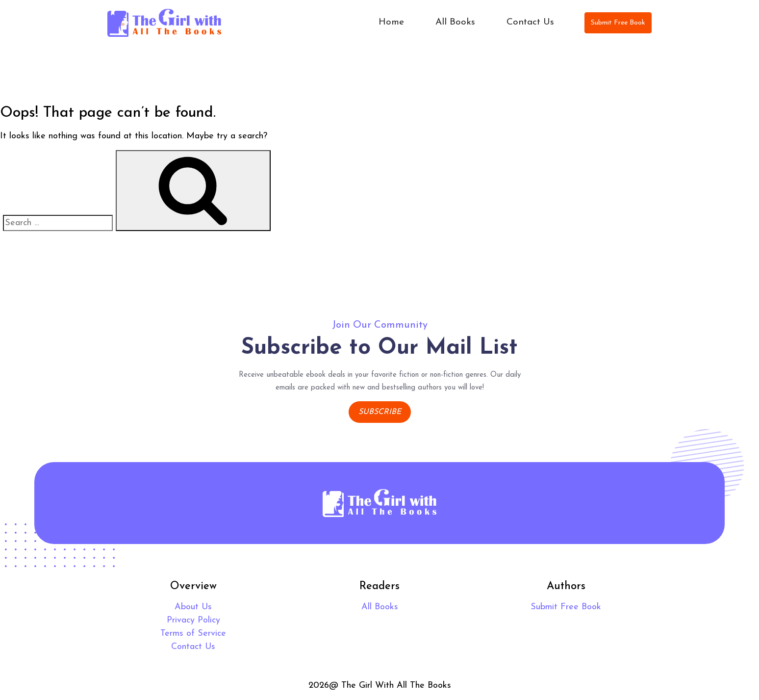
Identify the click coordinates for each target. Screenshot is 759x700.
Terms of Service (193, 634)
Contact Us (530, 22)
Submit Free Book (618, 23)
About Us (193, 607)
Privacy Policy (193, 620)
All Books (455, 22)
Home (391, 22)
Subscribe (380, 412)
